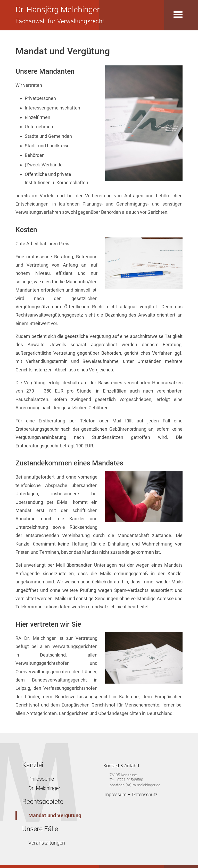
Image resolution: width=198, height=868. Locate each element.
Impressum (115, 794)
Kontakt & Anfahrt (121, 766)
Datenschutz (145, 794)
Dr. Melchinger (44, 788)
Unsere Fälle (40, 829)
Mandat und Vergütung (55, 815)
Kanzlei (33, 765)
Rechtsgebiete (43, 802)
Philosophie (41, 779)
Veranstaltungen (47, 843)
